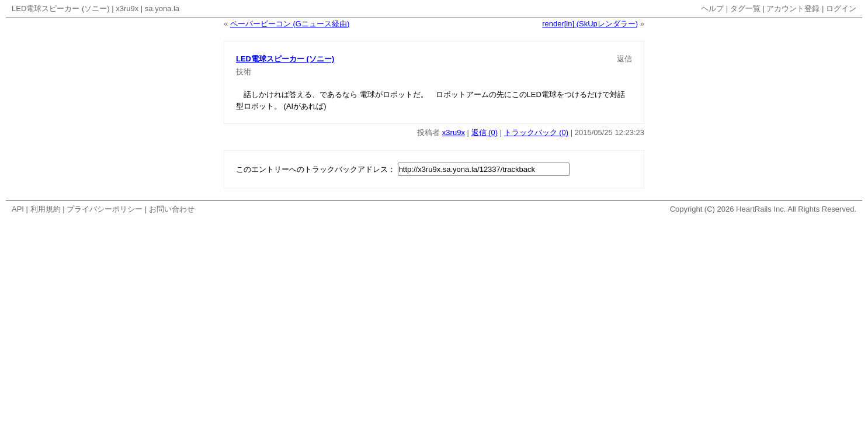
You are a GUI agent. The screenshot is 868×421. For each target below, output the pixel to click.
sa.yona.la (162, 8)
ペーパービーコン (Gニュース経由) (290, 24)
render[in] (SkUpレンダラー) (590, 24)
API (18, 209)
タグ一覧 (745, 8)
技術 (244, 72)
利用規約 (46, 209)
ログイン (841, 8)
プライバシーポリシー (105, 209)
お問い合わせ (172, 209)
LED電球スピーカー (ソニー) (61, 8)
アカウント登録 (793, 8)
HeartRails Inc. (761, 209)
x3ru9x (127, 8)
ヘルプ (712, 8)
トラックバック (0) (537, 132)
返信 (624, 59)
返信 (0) (485, 132)
